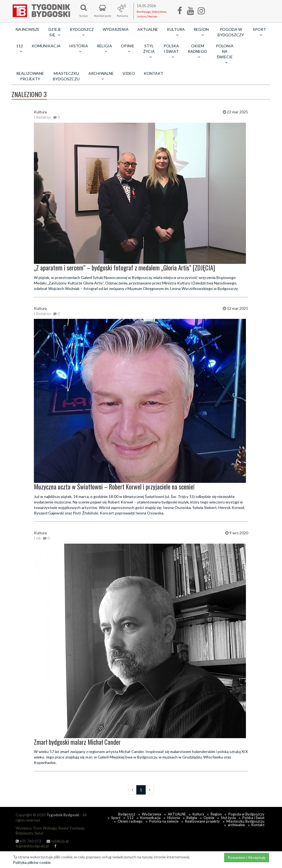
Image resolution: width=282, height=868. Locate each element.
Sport (116, 818)
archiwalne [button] (101, 76)
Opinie (209, 818)
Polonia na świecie (164, 821)
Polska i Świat (253, 818)
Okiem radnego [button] (197, 51)
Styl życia (228, 818)
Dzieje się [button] (55, 32)
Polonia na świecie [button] (225, 54)
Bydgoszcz (127, 814)
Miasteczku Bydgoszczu (66, 76)
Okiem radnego (130, 821)
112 (130, 818)
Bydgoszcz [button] (82, 32)
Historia (173, 818)
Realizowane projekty (30, 76)
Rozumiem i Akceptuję (247, 857)
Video (129, 73)
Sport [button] (259, 32)
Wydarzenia (116, 29)
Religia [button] (105, 48)
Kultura (198, 814)
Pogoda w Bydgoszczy (231, 32)
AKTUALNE (148, 29)
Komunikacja (46, 46)
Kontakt (154, 73)
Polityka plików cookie (32, 862)
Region (216, 814)
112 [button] (20, 48)
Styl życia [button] (149, 51)
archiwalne (236, 825)
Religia (192, 818)
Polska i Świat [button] (171, 51)
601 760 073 (28, 841)
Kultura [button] (176, 32)
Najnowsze (28, 29)
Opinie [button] (128, 48)
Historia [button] (79, 48)
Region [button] (201, 32)
